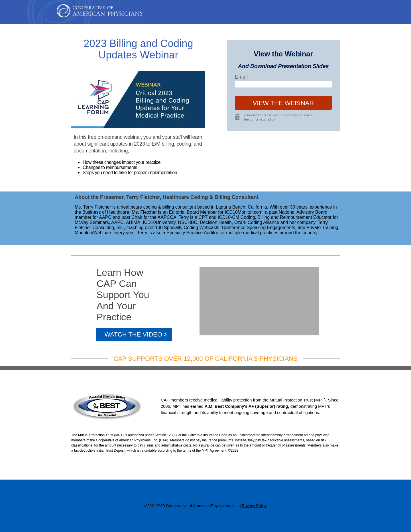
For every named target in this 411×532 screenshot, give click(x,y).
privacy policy (265, 119)
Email (241, 77)
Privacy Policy (254, 506)
